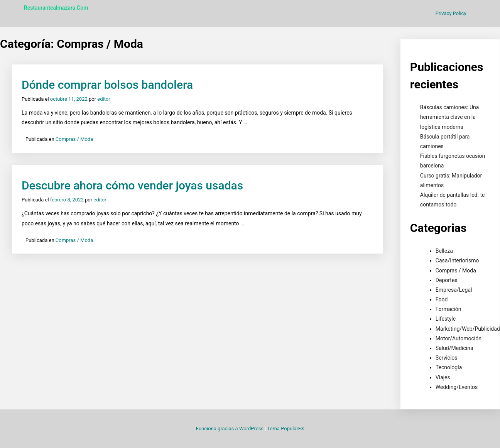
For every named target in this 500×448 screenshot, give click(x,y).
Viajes (443, 377)
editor (104, 99)
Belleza (444, 251)
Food (442, 299)
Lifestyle (446, 319)
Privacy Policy (451, 13)
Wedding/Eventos (457, 387)
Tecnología (449, 367)
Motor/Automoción (459, 338)
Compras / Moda (74, 139)
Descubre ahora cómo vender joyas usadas (132, 185)
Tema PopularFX (285, 429)
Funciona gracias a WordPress (230, 429)
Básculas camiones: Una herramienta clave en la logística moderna (450, 117)
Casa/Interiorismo (457, 260)
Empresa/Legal (454, 290)
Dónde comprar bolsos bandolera (107, 85)
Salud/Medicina (454, 348)
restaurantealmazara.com (56, 8)
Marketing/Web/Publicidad (468, 329)
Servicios (447, 358)
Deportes (447, 280)
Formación (448, 309)
